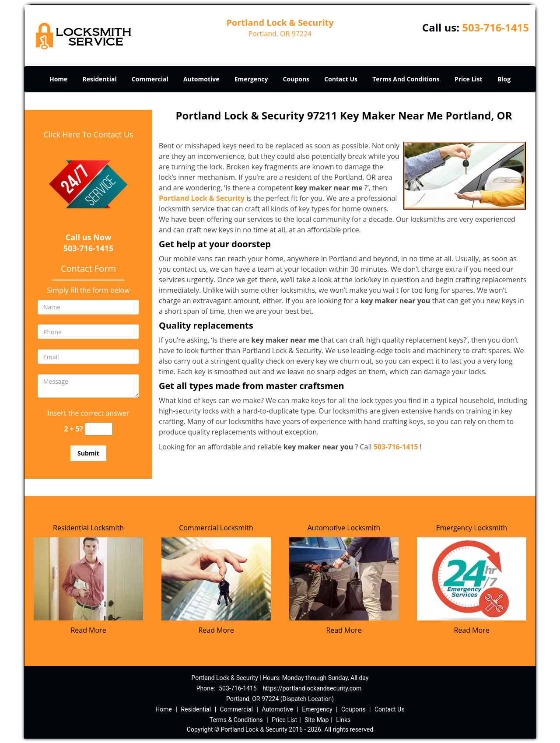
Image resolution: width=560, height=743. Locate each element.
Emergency (251, 79)
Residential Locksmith (88, 528)
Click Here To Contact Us (88, 134)
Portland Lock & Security (202, 198)
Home (58, 79)
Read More (88, 630)
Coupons (296, 79)
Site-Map (317, 720)
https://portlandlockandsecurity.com (312, 688)
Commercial (150, 79)
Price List (469, 79)
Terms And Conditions (406, 79)
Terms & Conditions (236, 720)
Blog (504, 79)
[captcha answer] (99, 429)
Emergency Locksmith (472, 528)
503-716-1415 (495, 27)
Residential (100, 79)
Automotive (201, 79)
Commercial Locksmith (216, 528)
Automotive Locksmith (344, 528)
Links (343, 720)
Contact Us (341, 79)
